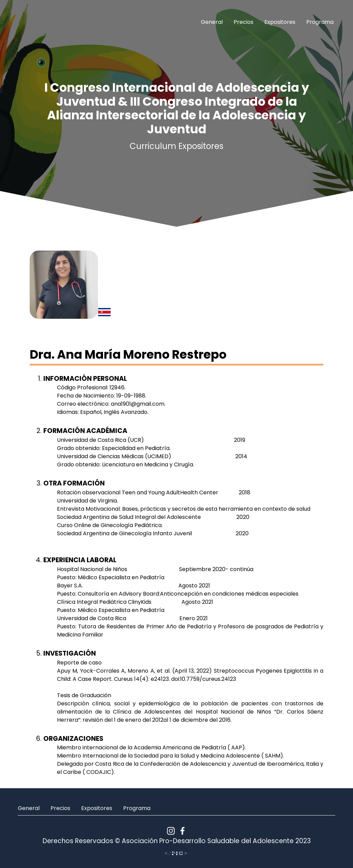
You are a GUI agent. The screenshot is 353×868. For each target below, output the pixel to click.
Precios (244, 22)
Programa (320, 22)
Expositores (280, 22)
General (212, 22)
